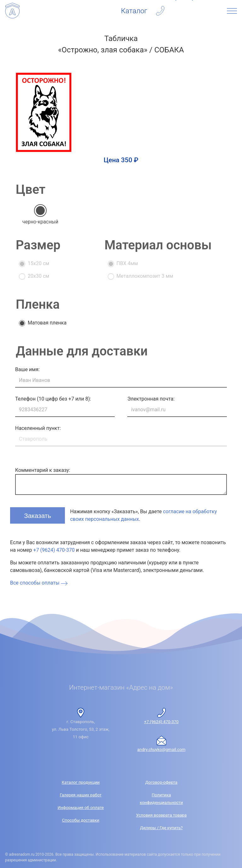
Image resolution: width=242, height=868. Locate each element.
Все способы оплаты (39, 583)
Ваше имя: (27, 369)
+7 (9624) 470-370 (54, 550)
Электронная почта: (151, 399)
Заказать (38, 515)
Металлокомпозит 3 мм (145, 276)
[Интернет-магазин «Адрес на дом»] (12, 11)
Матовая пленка (47, 323)
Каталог (134, 11)
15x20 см (38, 263)
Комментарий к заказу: (43, 470)
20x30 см (38, 276)
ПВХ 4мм (127, 263)
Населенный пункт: (38, 428)
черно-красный (40, 222)
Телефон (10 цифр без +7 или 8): (53, 399)
